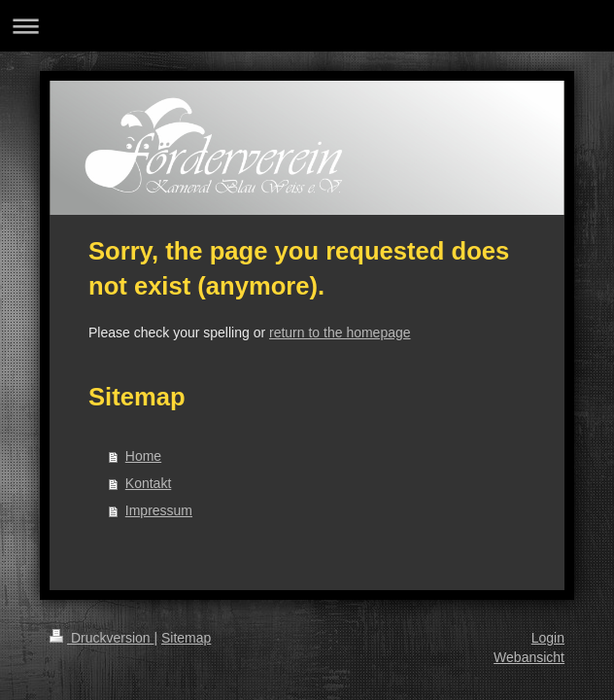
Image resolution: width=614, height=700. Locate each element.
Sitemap (186, 638)
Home (143, 456)
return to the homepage (340, 332)
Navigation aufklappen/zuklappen (307, 26)
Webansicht (529, 657)
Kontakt (148, 483)
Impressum (159, 510)
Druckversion (102, 638)
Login (548, 638)
